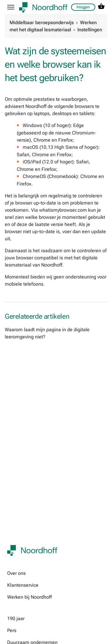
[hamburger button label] (11, 7)
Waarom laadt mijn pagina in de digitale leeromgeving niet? (47, 333)
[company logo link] (43, 7)
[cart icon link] (101, 7)
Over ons (16, 573)
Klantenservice (23, 585)
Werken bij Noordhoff (29, 597)
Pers (12, 630)
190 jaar (16, 619)
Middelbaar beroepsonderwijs (42, 23)
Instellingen (90, 30)
